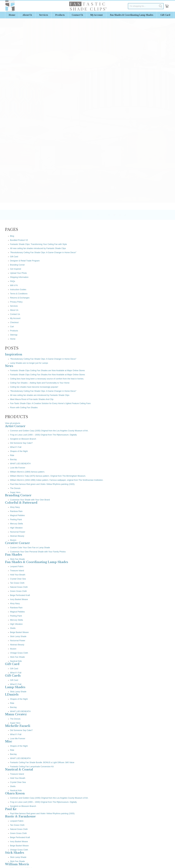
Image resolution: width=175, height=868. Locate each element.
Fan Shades (14, 555)
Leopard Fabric (17, 566)
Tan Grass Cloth (17, 583)
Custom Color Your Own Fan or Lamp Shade (30, 548)
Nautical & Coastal (19, 770)
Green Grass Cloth (18, 591)
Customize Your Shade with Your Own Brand (30, 500)
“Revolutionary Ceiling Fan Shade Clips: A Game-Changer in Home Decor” (43, 252)
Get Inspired (16, 269)
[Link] (10, 6)
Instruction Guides (18, 290)
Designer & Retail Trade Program (25, 261)
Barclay (13, 459)
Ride (12, 455)
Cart (12, 327)
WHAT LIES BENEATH (20, 464)
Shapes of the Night (19, 451)
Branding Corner (17, 265)
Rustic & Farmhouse (20, 816)
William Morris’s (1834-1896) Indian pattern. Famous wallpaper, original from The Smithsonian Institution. (57, 480)
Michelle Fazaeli (18, 726)
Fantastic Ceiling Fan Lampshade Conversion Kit (32, 767)
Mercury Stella (16, 524)
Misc (9, 741)
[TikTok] (119, 215)
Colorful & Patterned (21, 503)
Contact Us (15, 314)
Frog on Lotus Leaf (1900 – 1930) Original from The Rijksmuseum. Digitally (43, 435)
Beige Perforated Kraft (20, 595)
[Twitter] (92, 215)
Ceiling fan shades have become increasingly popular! (34, 387)
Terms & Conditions (19, 294)
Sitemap (14, 335)
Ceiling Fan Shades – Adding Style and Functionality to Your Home (40, 383)
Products (14, 331)
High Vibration (16, 528)
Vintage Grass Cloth (19, 653)
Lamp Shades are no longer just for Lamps (29, 363)
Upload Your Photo (18, 273)
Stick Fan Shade (17, 559)
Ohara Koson (15, 793)
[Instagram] (97, 215)
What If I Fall (16, 447)
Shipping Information (19, 277)
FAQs (13, 281)
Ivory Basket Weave (19, 599)
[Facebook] (103, 215)
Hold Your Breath (18, 575)
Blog (12, 236)
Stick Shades (15, 853)
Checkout (14, 322)
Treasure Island (17, 571)
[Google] (114, 215)
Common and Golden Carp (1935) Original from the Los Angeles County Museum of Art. (49, 431)
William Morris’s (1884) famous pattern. (28, 472)
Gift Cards (13, 676)
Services (14, 306)
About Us (14, 310)
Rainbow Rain (16, 511)
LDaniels (12, 695)
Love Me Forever (18, 468)
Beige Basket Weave (19, 632)
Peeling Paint (16, 520)
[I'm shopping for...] (146, 6)
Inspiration (14, 354)
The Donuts (15, 488)
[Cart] (167, 6)
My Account (15, 318)
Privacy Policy (16, 302)
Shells (13, 628)
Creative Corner (17, 543)
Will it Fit (14, 285)
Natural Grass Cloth (19, 587)
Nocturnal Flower (18, 532)
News (9, 366)
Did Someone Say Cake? (21, 443)
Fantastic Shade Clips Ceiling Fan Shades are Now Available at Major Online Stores (47, 370)
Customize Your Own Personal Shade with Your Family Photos (38, 552)
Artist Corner (15, 426)
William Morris (17, 864)
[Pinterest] (108, 215)
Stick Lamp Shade (18, 636)
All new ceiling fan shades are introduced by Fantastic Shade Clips (40, 395)
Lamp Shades (15, 687)
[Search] (160, 6)
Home (13, 339)
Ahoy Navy (15, 507)
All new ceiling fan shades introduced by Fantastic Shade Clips (38, 248)
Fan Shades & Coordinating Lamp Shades (37, 562)
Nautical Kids (16, 661)
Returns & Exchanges (20, 298)
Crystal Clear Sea (18, 579)
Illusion (13, 540)
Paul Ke (11, 809)
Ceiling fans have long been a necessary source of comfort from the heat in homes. (47, 379)
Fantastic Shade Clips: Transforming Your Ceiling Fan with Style (38, 244)
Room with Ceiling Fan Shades (24, 408)
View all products (13, 423)
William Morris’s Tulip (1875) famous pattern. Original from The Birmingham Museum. (48, 476)
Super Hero (15, 492)
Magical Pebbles (17, 515)
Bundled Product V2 (19, 240)
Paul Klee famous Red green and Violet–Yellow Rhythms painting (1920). (43, 484)
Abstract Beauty (17, 536)
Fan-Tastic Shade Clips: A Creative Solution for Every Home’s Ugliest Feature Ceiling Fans (50, 403)
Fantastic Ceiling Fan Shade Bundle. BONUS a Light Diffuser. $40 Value (42, 762)
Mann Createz (16, 714)
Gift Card (14, 257)
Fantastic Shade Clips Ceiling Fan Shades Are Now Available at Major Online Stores (47, 375)
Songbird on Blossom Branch (23, 439)
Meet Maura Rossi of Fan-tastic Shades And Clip (32, 399)
